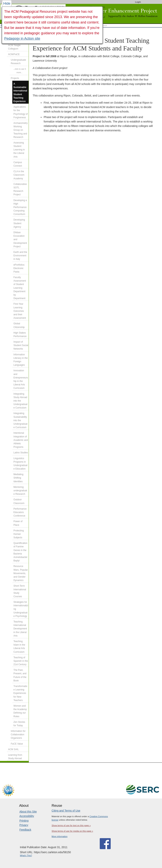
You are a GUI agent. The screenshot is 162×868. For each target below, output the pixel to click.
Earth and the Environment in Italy (20, 256)
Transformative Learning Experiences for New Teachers (20, 693)
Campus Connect (18, 164)
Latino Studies (21, 453)
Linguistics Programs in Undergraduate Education (20, 464)
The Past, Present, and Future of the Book (20, 675)
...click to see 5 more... (20, 71)
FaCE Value (17, 744)
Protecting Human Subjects (19, 534)
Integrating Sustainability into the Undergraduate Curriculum (20, 420)
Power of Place (18, 523)
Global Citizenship (19, 325)
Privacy (24, 825)
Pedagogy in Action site (22, 39)
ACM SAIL (13, 749)
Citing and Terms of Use (66, 811)
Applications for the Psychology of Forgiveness (21, 112)
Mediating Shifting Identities (18, 478)
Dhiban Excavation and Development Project (20, 239)
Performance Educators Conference (20, 512)
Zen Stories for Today (19, 724)
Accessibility (27, 816)
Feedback (25, 830)
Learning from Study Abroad (15, 757)
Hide (7, 3)
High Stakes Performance (20, 335)
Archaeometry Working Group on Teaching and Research (21, 130)
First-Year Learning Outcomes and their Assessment (20, 311)
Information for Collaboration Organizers (18, 735)
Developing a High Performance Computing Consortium (20, 207)
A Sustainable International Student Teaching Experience (20, 93)
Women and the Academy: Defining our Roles (20, 711)
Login (138, 2)
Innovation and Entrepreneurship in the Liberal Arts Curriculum (21, 379)
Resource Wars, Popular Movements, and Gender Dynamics (21, 573)
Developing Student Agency (19, 223)
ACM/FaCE (14, 54)
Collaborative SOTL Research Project (20, 189)
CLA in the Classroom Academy (19, 175)
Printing (24, 821)
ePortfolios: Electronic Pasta (19, 268)
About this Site (28, 812)
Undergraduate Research (18, 62)
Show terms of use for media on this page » (72, 831)
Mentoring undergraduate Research (20, 491)
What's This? (26, 855)
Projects (15, 78)
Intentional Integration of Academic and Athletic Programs (21, 440)
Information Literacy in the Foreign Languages (21, 360)
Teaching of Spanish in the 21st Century (21, 661)
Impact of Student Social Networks (21, 345)
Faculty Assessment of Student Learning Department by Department (20, 288)
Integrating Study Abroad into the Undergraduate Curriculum (20, 401)
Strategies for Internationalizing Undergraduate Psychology (21, 609)
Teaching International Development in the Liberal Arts (20, 629)
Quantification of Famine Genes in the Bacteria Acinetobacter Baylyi (20, 552)
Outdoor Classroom (19, 501)
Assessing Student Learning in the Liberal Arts (19, 150)
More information (60, 836)
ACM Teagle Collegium (14, 47)
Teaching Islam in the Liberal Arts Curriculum (19, 647)
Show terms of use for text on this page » (71, 825)
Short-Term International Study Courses (20, 591)
